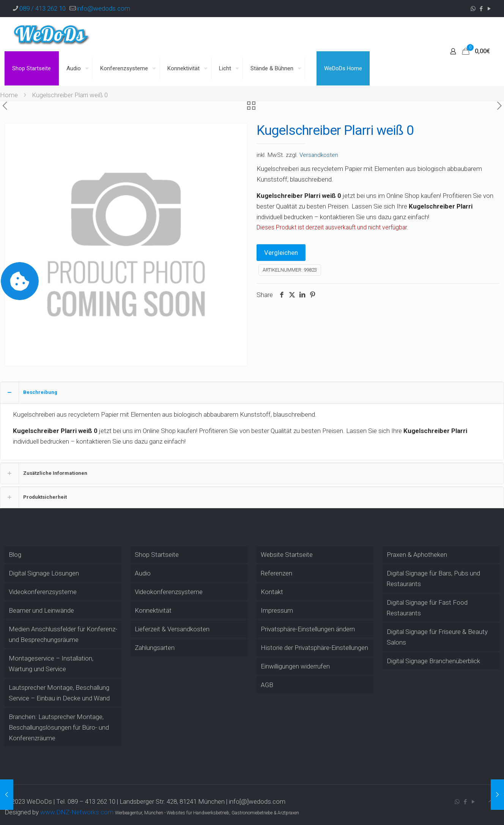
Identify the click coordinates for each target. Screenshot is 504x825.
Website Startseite (287, 555)
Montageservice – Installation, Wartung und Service (51, 664)
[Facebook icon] (481, 9)
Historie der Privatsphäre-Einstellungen (314, 648)
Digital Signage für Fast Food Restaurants (427, 608)
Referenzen (276, 573)
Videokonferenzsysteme (43, 592)
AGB (267, 685)
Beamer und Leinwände (41, 610)
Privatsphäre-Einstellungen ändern (308, 629)
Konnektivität (153, 610)
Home (9, 95)
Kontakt (272, 592)
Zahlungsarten (155, 648)
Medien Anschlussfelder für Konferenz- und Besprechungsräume (63, 634)
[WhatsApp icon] (473, 9)
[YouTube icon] (489, 9)
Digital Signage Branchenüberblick (433, 661)
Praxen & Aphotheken (417, 555)
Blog (15, 555)
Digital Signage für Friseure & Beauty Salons (437, 637)
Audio (143, 573)
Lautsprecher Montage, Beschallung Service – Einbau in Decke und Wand (59, 693)
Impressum (277, 610)
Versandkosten (319, 155)
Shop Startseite (157, 555)
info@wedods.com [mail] (103, 8)
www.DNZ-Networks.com (77, 812)
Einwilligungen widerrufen (295, 666)
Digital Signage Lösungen (44, 573)
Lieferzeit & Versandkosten (172, 629)
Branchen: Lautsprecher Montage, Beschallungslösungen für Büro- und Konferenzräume (59, 727)
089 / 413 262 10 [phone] (43, 8)
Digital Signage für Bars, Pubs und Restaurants (433, 578)
